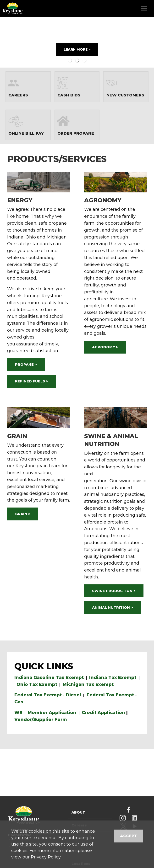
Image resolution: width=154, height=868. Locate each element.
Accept (129, 836)
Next (141, 42)
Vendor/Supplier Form (41, 720)
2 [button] (77, 60)
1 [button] (70, 60)
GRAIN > (23, 514)
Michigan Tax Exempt (88, 684)
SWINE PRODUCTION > (114, 591)
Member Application (52, 713)
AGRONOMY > (105, 347)
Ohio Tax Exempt (37, 684)
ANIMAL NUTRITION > (113, 608)
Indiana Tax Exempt (113, 677)
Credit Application (103, 713)
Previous (13, 42)
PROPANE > (26, 365)
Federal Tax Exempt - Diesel (48, 695)
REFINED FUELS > (32, 381)
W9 (18, 713)
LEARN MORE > (77, 49)
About (78, 812)
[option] (77, 42)
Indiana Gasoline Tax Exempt (49, 677)
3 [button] (84, 60)
